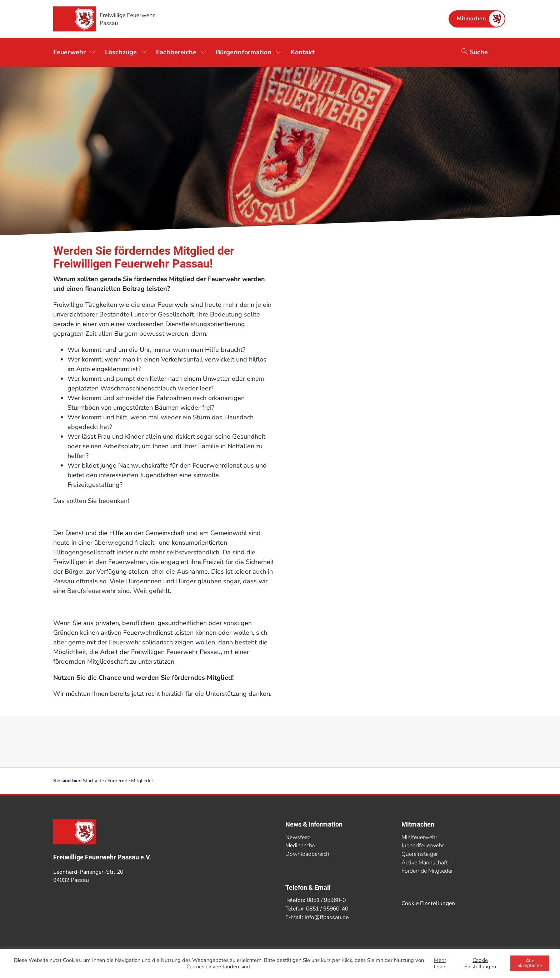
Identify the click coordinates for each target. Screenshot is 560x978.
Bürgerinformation (244, 52)
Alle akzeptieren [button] (530, 963)
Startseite (93, 781)
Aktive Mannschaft (424, 863)
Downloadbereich (307, 854)
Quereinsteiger (420, 854)
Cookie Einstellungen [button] (428, 903)
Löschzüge (121, 52)
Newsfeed (298, 837)
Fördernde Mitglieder (427, 871)
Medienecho (300, 845)
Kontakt (303, 52)
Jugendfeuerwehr (423, 845)
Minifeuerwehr (419, 837)
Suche (475, 52)
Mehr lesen (440, 963)
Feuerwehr (69, 52)
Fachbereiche (176, 52)
